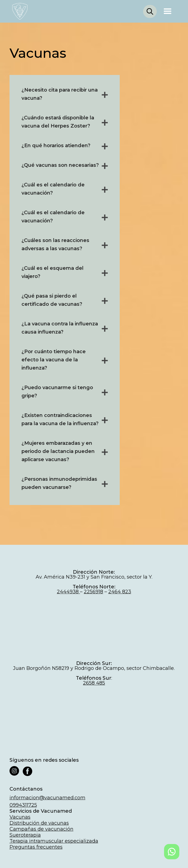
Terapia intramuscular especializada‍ (54, 841)
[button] (168, 11)
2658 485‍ (94, 683)
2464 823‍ (120, 592)
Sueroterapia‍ (25, 835)
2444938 (68, 592)
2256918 (93, 592)
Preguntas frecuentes (36, 847)
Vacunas (20, 817)
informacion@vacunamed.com (47, 798)
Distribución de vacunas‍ (39, 823)
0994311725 (23, 805)
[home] (19, 11)
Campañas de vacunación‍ (41, 829)
